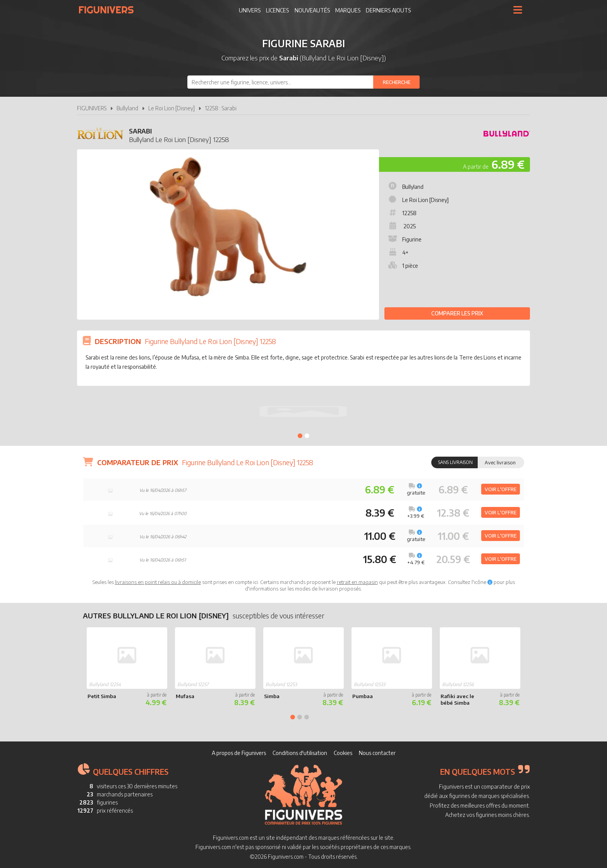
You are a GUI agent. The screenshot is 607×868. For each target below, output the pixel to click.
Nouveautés (312, 10)
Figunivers (109, 10)
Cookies (343, 753)
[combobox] (303, 82)
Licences (277, 10)
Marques (348, 10)
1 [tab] (300, 436)
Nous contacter (377, 753)
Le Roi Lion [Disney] (171, 108)
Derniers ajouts (388, 10)
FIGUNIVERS (92, 108)
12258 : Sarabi (221, 108)
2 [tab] (307, 436)
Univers (250, 10)
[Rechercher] (396, 82)
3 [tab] (307, 717)
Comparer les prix (457, 313)
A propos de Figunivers (239, 753)
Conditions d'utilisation (300, 753)
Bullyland (127, 108)
